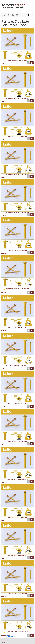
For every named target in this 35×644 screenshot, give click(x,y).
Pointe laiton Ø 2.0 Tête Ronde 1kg (17, 404)
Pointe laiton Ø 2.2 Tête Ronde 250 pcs (17, 480)
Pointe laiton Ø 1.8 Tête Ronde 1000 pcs (17, 288)
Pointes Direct (13, 640)
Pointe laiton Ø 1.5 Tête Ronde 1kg (17, 250)
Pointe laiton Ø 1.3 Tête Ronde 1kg (17, 136)
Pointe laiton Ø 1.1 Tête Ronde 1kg (17, 61)
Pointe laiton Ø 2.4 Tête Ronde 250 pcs (17, 555)
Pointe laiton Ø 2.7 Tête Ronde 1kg (17, 593)
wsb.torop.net (27, 641)
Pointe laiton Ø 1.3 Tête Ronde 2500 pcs (17, 174)
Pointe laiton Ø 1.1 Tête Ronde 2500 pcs (17, 99)
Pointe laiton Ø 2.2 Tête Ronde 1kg (17, 442)
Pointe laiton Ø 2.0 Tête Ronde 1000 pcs (17, 366)
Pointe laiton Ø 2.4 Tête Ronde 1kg (17, 517)
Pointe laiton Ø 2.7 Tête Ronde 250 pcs (17, 631)
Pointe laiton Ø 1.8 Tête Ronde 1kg (17, 328)
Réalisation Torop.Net (7, 641)
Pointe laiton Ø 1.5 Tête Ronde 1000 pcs (17, 212)
